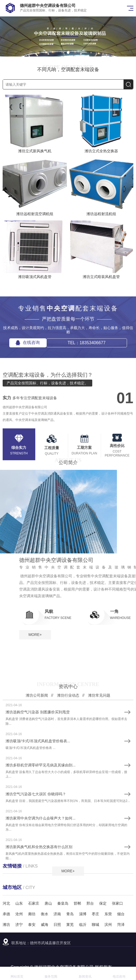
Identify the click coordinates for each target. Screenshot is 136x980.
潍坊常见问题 (99, 815)
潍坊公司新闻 (37, 815)
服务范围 (51, 974)
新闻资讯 (85, 974)
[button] (68, 53)
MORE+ (111, 635)
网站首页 (17, 974)
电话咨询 (119, 974)
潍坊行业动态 (68, 815)
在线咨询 (28, 378)
